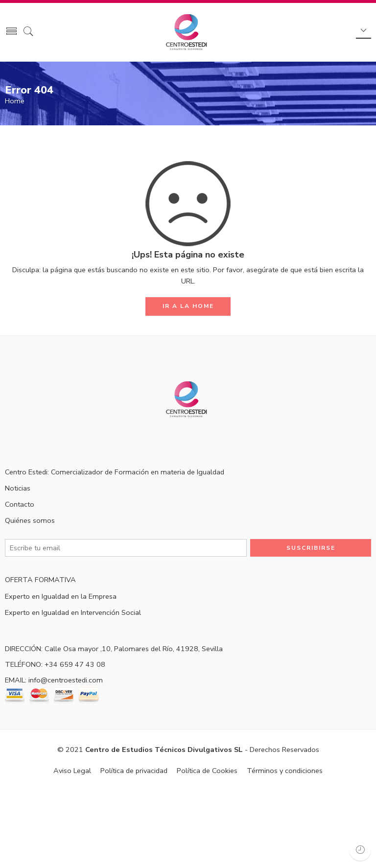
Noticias (18, 488)
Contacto (20, 504)
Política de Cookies (207, 771)
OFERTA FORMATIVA (40, 580)
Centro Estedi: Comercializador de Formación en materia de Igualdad (115, 472)
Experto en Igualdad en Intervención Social (73, 612)
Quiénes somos (30, 520)
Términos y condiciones (285, 771)
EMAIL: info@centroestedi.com (54, 680)
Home (15, 101)
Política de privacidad (134, 771)
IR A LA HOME (188, 306)
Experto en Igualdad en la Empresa (61, 596)
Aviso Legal (72, 771)
